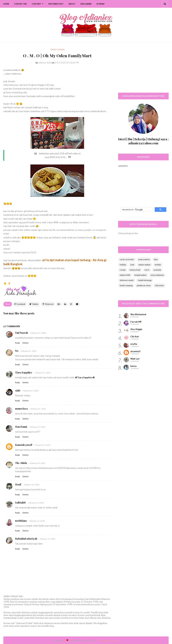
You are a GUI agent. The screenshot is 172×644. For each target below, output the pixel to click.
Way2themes (77, 640)
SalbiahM (20, 503)
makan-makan (144, 265)
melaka (158, 265)
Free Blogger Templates (108, 640)
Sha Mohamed (138, 314)
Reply (18, 343)
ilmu (156, 259)
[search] (136, 210)
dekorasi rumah (127, 280)
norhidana (21, 521)
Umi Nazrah (21, 333)
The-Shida (21, 463)
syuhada (157, 270)
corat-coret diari (127, 259)
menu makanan (157, 275)
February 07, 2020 (38, 333)
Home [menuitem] (6, 4)
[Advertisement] (143, 69)
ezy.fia (134, 344)
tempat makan (140, 275)
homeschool (135, 270)
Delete (26, 343)
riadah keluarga (145, 280)
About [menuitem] (72, 4)
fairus (134, 366)
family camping (126, 285)
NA (17, 351)
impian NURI (125, 275)
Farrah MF (136, 322)
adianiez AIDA (45, 63)
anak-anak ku (144, 259)
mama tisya (21, 409)
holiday (123, 265)
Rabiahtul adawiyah (26, 539)
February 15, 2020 (47, 539)
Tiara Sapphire (24, 373)
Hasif (18, 484)
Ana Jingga (136, 329)
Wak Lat (135, 359)
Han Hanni (21, 427)
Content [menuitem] (36, 4)
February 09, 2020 (42, 445)
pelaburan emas (144, 285)
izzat (132, 265)
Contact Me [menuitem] (20, 4)
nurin (147, 270)
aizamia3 (135, 351)
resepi (123, 270)
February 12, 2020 (37, 521)
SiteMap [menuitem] (101, 4)
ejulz (18, 390)
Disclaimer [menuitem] (86, 4)
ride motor (159, 285)
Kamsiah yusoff (24, 445)
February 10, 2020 (31, 485)
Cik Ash (135, 336)
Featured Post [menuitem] (56, 4)
